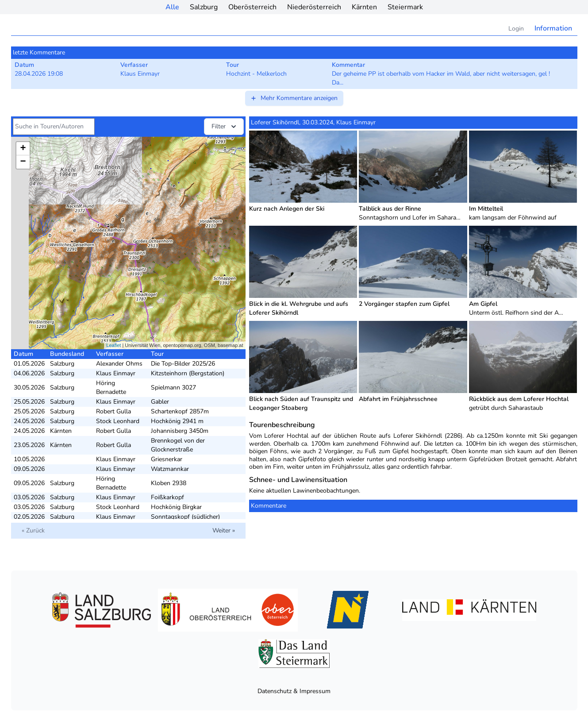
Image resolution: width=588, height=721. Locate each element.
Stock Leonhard (118, 421)
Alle (172, 7)
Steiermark (405, 7)
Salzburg (204, 7)
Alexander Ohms (119, 364)
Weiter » (224, 530)
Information (553, 28)
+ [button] (23, 149)
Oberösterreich (252, 7)
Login (516, 29)
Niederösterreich (314, 7)
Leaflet (113, 345)
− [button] (23, 162)
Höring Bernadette (111, 387)
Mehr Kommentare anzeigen (294, 98)
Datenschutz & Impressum (294, 691)
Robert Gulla (113, 411)
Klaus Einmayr (116, 373)
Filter (225, 127)
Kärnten (364, 7)
